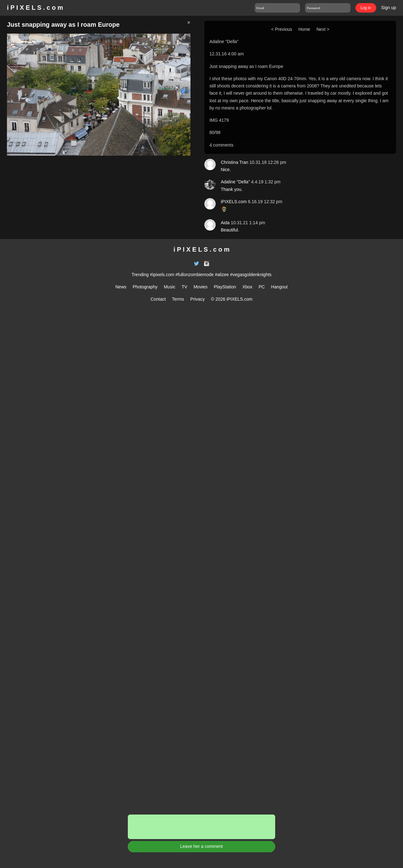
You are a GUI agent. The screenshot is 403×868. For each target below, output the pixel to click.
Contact (158, 299)
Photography (145, 287)
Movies (201, 287)
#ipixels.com (162, 275)
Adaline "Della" (224, 42)
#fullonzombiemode (194, 275)
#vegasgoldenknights (251, 275)
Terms (178, 299)
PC (261, 287)
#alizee (222, 275)
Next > (323, 29)
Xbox (247, 287)
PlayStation (225, 287)
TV (184, 287)
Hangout (279, 287)
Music (170, 287)
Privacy (197, 299)
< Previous (282, 29)
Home (304, 29)
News (121, 287)
